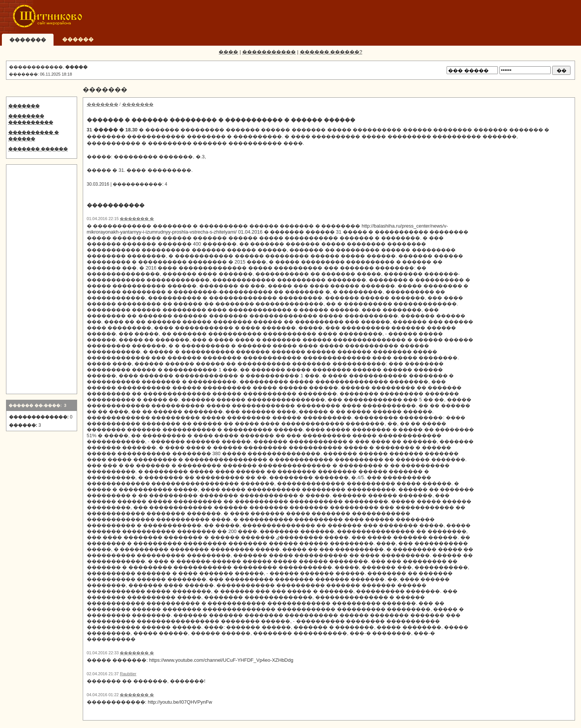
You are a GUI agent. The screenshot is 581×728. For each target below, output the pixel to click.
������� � (137, 219)
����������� (269, 52)
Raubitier (128, 674)
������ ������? (331, 52)
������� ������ (38, 149)
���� (228, 52)
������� (24, 106)
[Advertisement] (439, 17)
